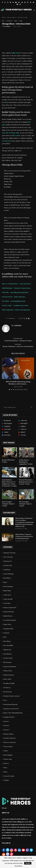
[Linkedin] (13, 2)
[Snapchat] (25, 2)
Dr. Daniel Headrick (10, 620)
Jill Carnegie (7, 662)
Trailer (6, 751)
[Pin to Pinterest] (27, 318)
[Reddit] (33, 2)
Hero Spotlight (8, 645)
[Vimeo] (31, 2)
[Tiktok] (20, 5)
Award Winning (8, 574)
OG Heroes (7, 688)
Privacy (4, 808)
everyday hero (7, 141)
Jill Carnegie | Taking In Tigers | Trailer (8, 504)
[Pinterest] (10, 2)
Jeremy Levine (8, 658)
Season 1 (6, 721)
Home (4, 17)
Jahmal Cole (7, 650)
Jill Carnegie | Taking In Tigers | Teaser (25, 504)
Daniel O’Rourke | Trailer (8, 461)
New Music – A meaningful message (14, 301)
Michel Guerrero (9, 675)
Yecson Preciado (9, 776)
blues (7, 102)
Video (5, 768)
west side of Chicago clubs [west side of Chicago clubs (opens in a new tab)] (11, 133)
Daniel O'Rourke (9, 612)
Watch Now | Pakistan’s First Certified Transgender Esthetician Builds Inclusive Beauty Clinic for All (25, 522)
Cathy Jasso (7, 595)
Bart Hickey (7, 578)
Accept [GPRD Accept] (28, 863)
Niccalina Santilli (9, 683)
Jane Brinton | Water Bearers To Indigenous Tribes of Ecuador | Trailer (9, 483)
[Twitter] (5, 2)
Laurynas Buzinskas (10, 666)
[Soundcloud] (22, 2)
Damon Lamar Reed (10, 607)
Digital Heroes (8, 616)
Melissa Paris (8, 671)
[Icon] (10, 452)
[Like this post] (21, 318)
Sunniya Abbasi (8, 734)
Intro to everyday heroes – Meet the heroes (16, 284)
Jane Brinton (8, 654)
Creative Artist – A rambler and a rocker (15, 305)
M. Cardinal (7, 26)
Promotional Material (10, 704)
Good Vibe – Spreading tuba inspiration (15, 292)
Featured (6, 633)
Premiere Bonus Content (11, 696)
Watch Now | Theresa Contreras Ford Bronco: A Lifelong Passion (24, 536)
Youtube (6, 780)
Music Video (7, 679)
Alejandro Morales (9, 553)
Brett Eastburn (8, 586)
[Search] (34, 10)
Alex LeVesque (8, 557)
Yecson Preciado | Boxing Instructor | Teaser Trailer (26, 482)
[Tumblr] (26, 426)
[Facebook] (2, 2)
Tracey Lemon (8, 746)
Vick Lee (6, 763)
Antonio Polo (8, 565)
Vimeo (5, 772)
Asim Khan (7, 570)
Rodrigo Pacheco (9, 717)
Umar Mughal (8, 755)
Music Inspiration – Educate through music (16, 310)
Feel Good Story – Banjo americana (13, 297)
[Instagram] (8, 2)
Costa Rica (7, 603)
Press (5, 700)
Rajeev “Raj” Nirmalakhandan (13, 713)
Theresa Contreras (10, 742)
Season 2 (6, 725)
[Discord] (17, 5)
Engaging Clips (8, 629)
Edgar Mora (7, 624)
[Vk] (19, 2)
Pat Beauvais (8, 692)
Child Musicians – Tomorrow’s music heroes (16, 288)
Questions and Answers (11, 709)
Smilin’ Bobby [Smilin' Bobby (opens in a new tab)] (16, 53)
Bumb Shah (7, 591)
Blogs (5, 582)
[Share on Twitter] (25, 318)
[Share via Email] (29, 318)
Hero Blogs (7, 641)
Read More (19, 866)
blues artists (16, 135)
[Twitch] (28, 2)
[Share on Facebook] (23, 318)
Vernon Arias (8, 759)
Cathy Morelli (8, 599)
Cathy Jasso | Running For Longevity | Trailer (26, 462)
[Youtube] (16, 2)
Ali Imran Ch (7, 561)
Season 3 (6, 730)
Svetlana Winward (9, 738)
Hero (5, 637)
